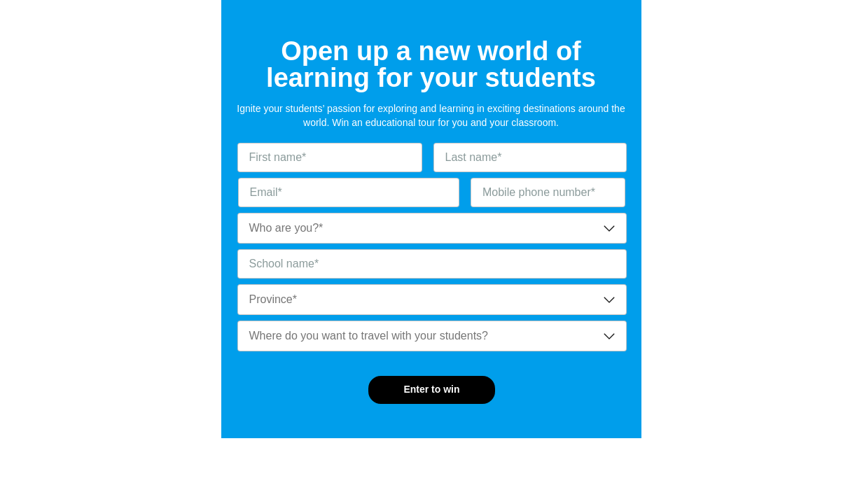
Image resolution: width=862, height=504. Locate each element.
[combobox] (432, 228)
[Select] (432, 228)
